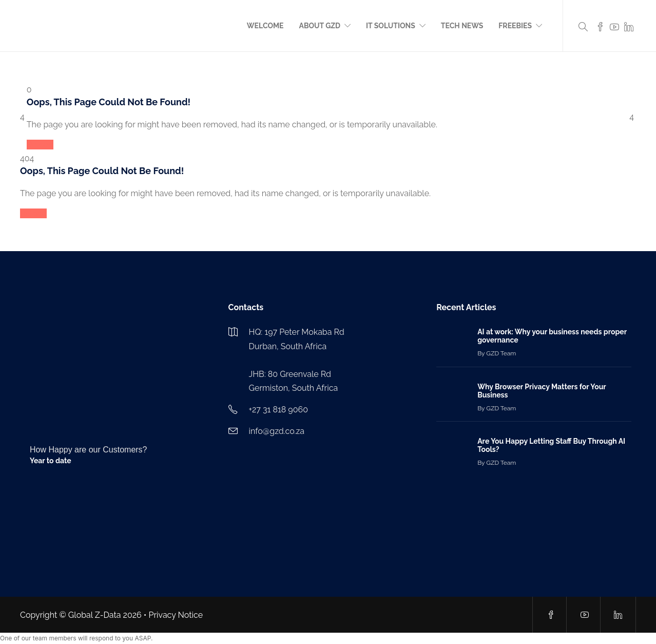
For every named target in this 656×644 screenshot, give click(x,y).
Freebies (515, 26)
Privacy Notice (176, 615)
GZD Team (501, 353)
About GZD (320, 26)
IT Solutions (391, 26)
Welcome (265, 26)
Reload (40, 145)
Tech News (462, 26)
